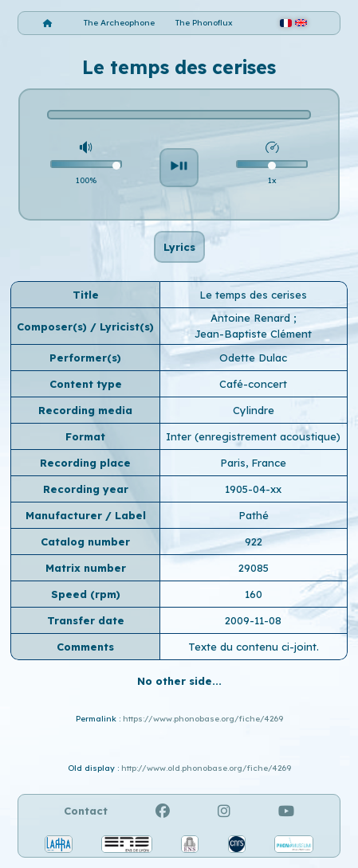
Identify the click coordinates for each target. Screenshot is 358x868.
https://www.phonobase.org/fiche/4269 (203, 719)
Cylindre (254, 410)
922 (254, 542)
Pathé (254, 515)
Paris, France (253, 463)
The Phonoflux (204, 23)
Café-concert (253, 384)
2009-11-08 (253, 620)
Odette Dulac (253, 358)
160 (254, 594)
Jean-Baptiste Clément (253, 334)
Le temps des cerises (253, 295)
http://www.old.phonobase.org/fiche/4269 (206, 768)
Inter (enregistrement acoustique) (253, 436)
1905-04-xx (253, 489)
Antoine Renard (252, 318)
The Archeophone (119, 23)
